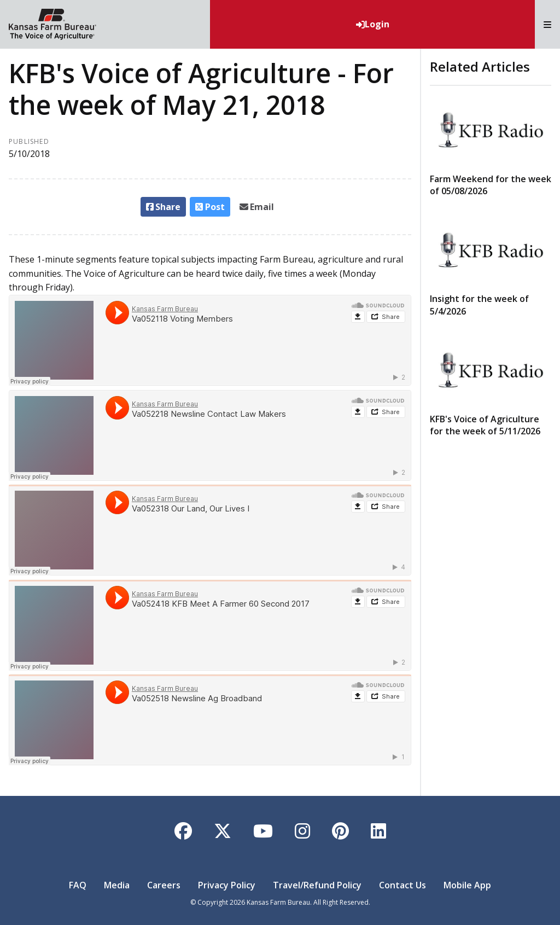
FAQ (78, 885)
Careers (164, 885)
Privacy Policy (227, 885)
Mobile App (467, 885)
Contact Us (402, 885)
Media (117, 885)
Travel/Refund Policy (317, 885)
